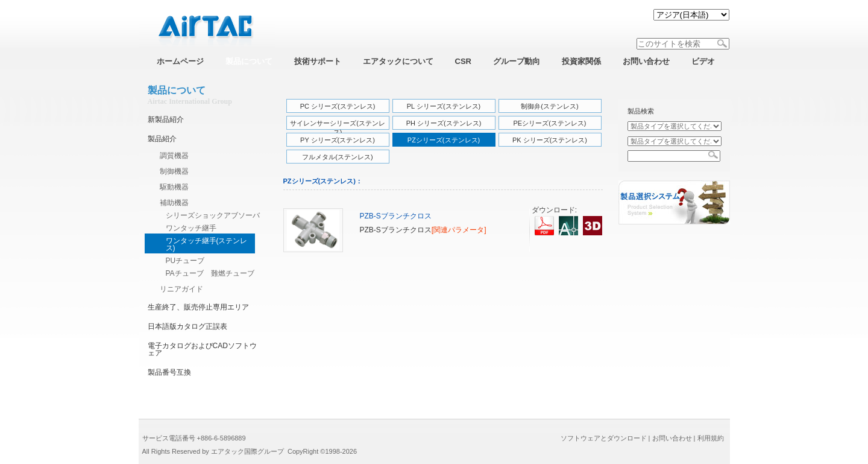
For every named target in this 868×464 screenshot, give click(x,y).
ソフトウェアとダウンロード (604, 438)
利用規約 (711, 438)
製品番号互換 (169, 372)
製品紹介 (162, 139)
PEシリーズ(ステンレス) (550, 123)
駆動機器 (174, 187)
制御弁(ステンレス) (549, 106)
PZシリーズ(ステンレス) (444, 140)
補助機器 (174, 203)
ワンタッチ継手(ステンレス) (207, 244)
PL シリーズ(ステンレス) (444, 106)
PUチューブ (185, 261)
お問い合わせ (672, 438)
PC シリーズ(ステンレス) (338, 106)
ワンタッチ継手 (191, 228)
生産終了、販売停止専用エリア (198, 307)
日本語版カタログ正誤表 (187, 326)
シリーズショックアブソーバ (213, 215)
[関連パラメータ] (459, 230)
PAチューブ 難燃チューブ (210, 273)
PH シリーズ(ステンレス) (444, 123)
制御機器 (174, 171)
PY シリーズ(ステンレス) (338, 140)
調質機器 (174, 156)
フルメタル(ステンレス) (337, 157)
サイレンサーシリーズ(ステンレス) (338, 126)
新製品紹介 (166, 119)
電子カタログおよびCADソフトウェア (202, 349)
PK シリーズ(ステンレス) (550, 140)
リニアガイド (181, 289)
